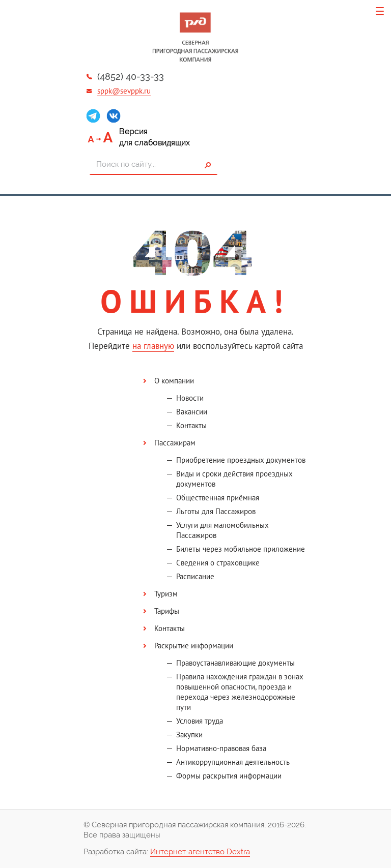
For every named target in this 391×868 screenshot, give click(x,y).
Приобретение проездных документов (241, 460)
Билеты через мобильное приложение (241, 549)
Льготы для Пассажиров (216, 511)
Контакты (191, 425)
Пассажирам (175, 443)
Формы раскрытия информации (229, 776)
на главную (153, 346)
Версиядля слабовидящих (155, 137)
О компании (174, 381)
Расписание (195, 576)
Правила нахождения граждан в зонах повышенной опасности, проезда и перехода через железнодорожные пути (240, 692)
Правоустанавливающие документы (235, 663)
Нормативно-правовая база (221, 748)
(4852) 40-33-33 (131, 77)
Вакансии (192, 412)
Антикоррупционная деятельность (233, 762)
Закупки (189, 735)
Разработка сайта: (167, 852)
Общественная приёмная (218, 498)
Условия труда (200, 721)
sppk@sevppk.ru (124, 91)
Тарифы (167, 611)
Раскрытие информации (194, 646)
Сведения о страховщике (218, 563)
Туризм (166, 594)
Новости (190, 398)
